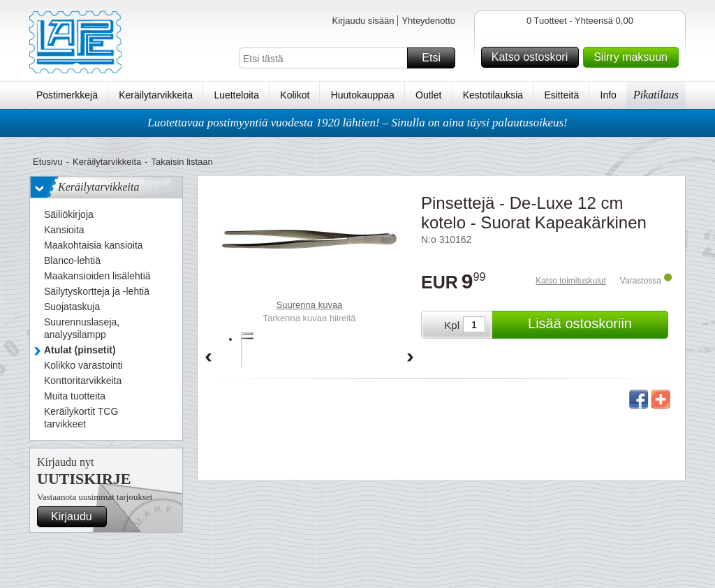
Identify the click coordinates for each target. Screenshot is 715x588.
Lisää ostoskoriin (596, 325)
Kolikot (295, 95)
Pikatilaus (656, 95)
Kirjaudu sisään (363, 21)
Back (208, 358)
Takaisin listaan (182, 162)
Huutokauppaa (363, 95)
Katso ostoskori (533, 57)
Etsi (436, 58)
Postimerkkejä (67, 95)
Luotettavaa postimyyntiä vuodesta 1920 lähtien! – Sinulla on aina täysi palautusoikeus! (357, 123)
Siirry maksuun (634, 57)
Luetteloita (236, 95)
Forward (411, 358)
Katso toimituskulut (571, 281)
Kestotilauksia (493, 95)
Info (609, 95)
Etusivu (48, 162)
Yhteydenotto (428, 21)
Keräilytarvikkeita (156, 95)
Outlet (428, 95)
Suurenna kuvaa (310, 305)
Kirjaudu (77, 517)
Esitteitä (561, 95)
